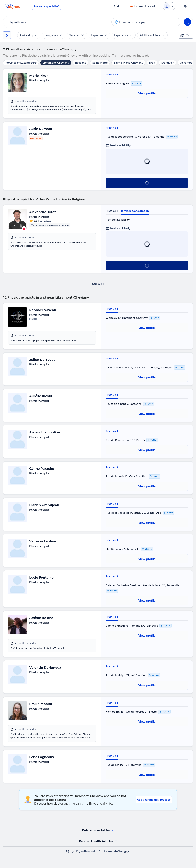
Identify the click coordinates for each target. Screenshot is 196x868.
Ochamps (186, 63)
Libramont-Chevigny (56, 63)
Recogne (81, 63)
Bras (152, 63)
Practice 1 (112, 75)
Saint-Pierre (100, 63)
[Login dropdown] (169, 6)
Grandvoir (167, 63)
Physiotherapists (86, 851)
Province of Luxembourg (21, 63)
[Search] (187, 22)
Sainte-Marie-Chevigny (128, 63)
